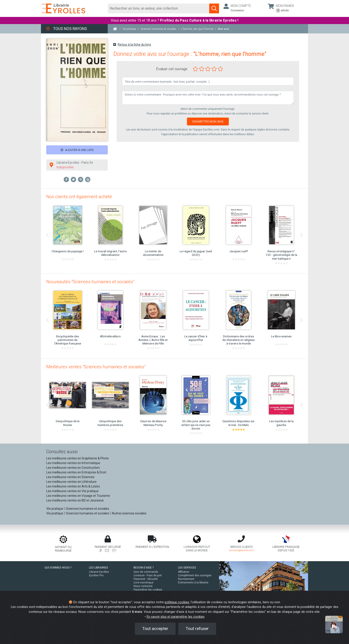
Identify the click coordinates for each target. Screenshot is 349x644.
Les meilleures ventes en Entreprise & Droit (76, 472)
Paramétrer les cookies (148, 590)
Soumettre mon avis (208, 121)
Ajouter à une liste (77, 150)
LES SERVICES (187, 568)
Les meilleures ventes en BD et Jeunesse (75, 500)
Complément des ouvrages (195, 575)
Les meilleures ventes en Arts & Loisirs (73, 486)
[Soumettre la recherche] (214, 8)
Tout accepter (155, 629)
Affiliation (184, 572)
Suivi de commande (146, 572)
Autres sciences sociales (129, 513)
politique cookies (177, 602)
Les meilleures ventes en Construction (73, 468)
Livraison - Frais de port (148, 575)
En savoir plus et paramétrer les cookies (176, 617)
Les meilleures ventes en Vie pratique (72, 491)
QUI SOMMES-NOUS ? (58, 568)
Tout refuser (197, 629)
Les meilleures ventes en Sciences (70, 477)
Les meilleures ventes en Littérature (71, 482)
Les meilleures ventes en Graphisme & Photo (78, 458)
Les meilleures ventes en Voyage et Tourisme (78, 496)
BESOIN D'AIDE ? (144, 568)
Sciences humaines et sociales (88, 509)
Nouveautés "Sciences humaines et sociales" (90, 282)
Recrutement (186, 579)
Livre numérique (143, 583)
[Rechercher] (159, 8)
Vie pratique (55, 509)
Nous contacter (143, 586)
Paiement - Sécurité (146, 579)
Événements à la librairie (193, 583)
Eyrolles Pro (96, 575)
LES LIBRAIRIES (99, 568)
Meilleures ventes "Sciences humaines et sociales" (96, 367)
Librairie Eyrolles (99, 572)
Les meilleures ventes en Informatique (73, 463)
